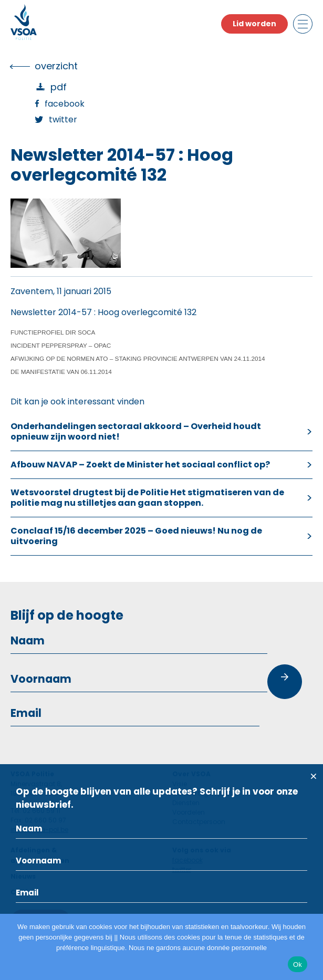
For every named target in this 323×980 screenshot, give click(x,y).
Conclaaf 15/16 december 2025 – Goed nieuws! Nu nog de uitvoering (136, 536)
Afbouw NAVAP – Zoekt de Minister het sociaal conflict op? (140, 465)
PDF (59, 87)
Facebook (65, 104)
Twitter (63, 119)
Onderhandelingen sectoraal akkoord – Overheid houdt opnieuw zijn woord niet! (136, 431)
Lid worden (254, 24)
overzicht (56, 66)
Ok (298, 965)
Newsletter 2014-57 (51, 312)
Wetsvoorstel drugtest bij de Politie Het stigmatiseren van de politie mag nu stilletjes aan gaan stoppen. (147, 498)
